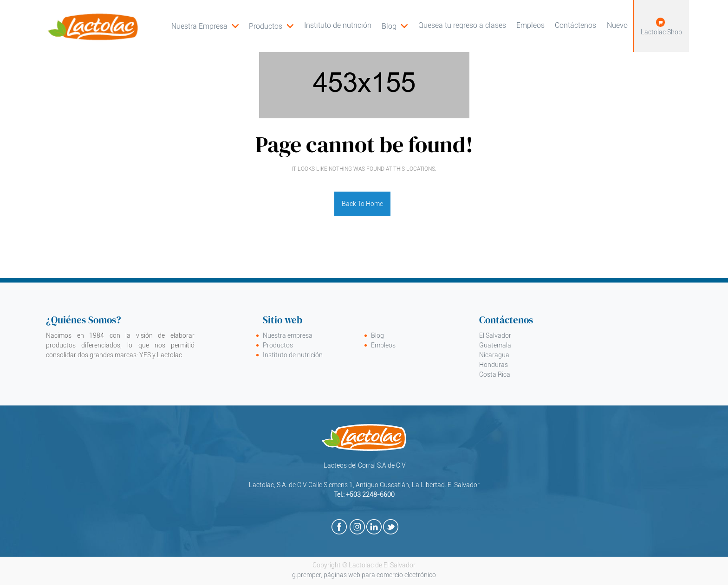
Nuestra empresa (288, 335)
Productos (278, 345)
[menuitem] (271, 26)
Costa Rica (495, 374)
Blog (377, 335)
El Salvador (495, 335)
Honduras (494, 365)
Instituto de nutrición (293, 355)
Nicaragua (494, 355)
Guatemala (495, 345)
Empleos (383, 345)
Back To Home (362, 204)
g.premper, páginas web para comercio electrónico (364, 575)
